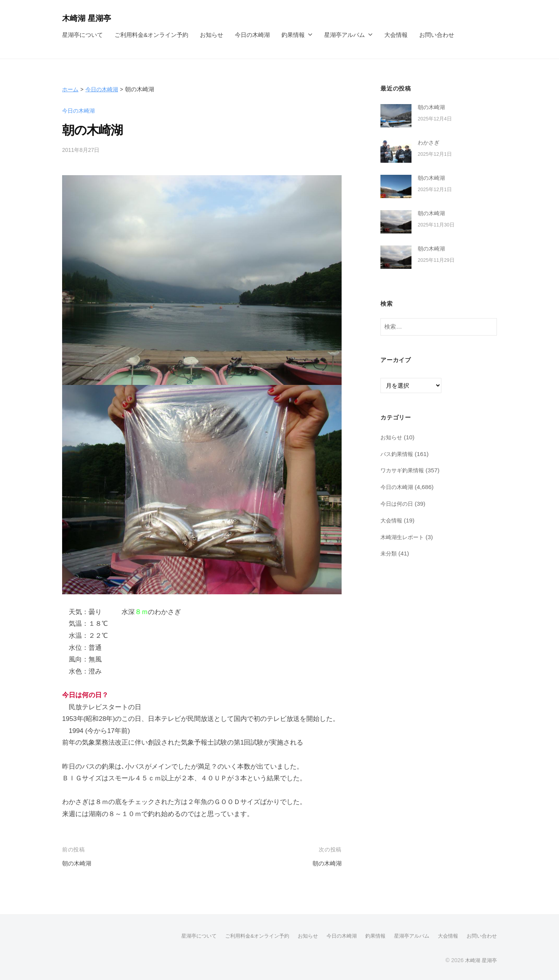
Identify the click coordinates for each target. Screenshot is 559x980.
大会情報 (396, 35)
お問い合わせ (437, 35)
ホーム (71, 89)
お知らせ (212, 35)
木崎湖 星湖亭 (89, 18)
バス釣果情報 (398, 454)
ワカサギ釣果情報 (404, 470)
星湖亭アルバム (345, 35)
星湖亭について (82, 35)
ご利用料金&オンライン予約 (151, 35)
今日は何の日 (398, 504)
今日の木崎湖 (252, 35)
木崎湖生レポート (404, 537)
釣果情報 (293, 35)
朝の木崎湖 (79, 863)
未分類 (389, 553)
